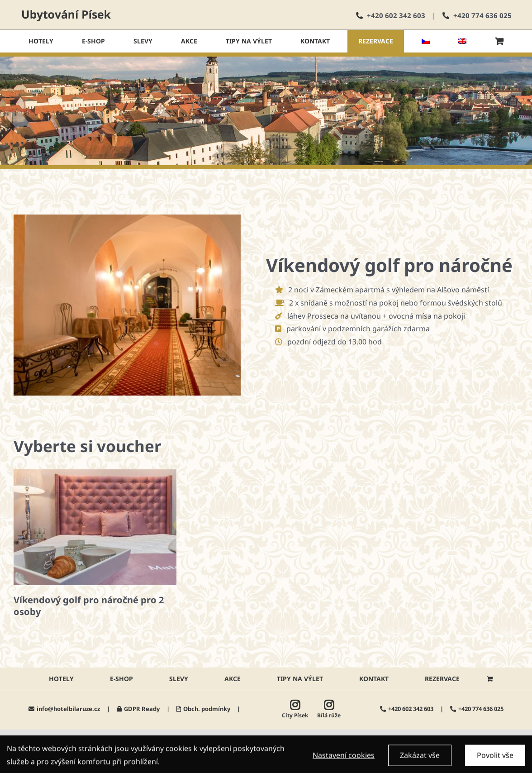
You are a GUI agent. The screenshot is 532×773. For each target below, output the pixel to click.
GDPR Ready (142, 709)
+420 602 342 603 (396, 15)
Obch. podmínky (207, 709)
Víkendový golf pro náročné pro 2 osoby (89, 606)
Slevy (179, 679)
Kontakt (374, 679)
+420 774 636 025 (482, 15)
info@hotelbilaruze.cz (68, 709)
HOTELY (61, 679)
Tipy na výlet (300, 679)
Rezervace (442, 679)
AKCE (233, 679)
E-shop (121, 679)
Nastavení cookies (344, 757)
